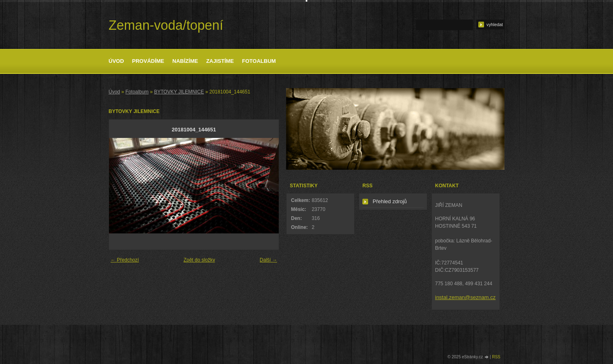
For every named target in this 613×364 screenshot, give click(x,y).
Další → (268, 260)
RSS (496, 357)
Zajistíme (220, 61)
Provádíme (148, 61)
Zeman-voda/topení (166, 25)
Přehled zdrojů (390, 201)
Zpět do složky (199, 260)
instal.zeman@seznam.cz (465, 297)
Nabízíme (185, 61)
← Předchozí (125, 260)
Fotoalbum (259, 61)
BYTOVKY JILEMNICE (179, 92)
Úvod (116, 61)
